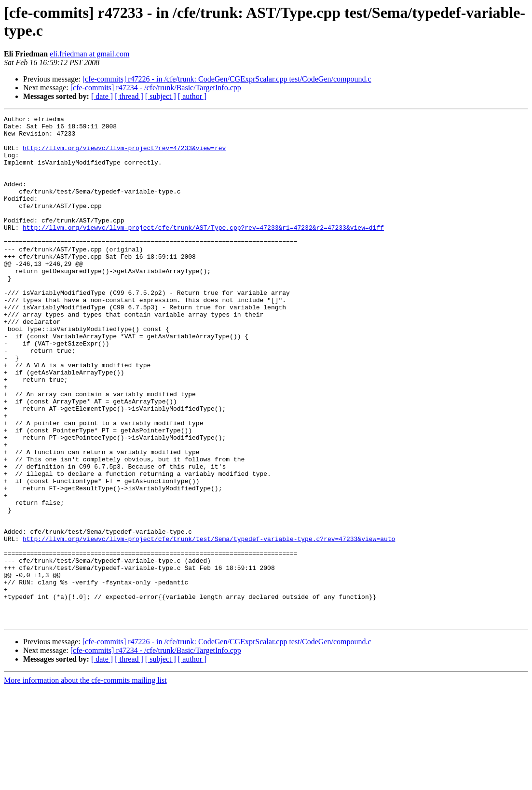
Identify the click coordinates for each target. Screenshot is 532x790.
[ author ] (192, 96)
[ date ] (102, 96)
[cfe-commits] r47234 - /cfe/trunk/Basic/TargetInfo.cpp (156, 88)
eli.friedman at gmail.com (89, 54)
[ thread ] (129, 96)
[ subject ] (161, 96)
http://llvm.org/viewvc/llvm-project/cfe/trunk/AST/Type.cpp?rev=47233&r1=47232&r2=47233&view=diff (203, 250)
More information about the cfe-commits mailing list (85, 782)
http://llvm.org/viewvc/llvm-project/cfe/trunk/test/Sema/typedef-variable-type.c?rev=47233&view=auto (209, 624)
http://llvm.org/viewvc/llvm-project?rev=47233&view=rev (124, 155)
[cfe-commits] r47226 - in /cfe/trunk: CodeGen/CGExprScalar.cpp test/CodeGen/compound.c (227, 79)
